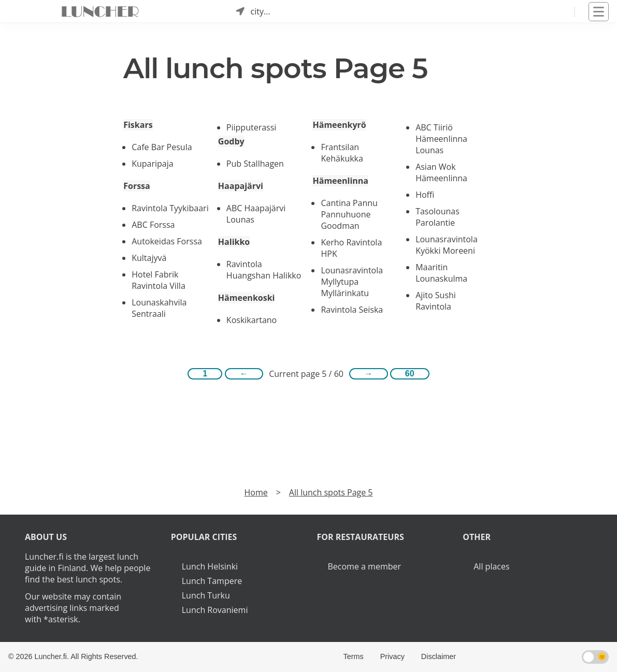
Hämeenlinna (340, 181)
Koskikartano (252, 320)
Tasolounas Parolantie (437, 217)
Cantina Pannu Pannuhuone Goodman (349, 214)
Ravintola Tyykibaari (170, 208)
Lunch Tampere (212, 581)
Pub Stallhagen (255, 164)
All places (491, 566)
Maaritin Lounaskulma (441, 273)
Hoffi (425, 195)
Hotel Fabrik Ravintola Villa (159, 280)
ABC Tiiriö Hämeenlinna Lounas (441, 139)
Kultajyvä (149, 258)
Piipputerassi (252, 127)
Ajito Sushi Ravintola (436, 301)
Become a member (365, 566)
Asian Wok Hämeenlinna (441, 172)
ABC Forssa (153, 225)
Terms (353, 656)
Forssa (137, 186)
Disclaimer (439, 656)
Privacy (392, 656)
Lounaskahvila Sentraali (159, 308)
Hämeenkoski (247, 298)
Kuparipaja (152, 164)
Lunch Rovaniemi (215, 610)
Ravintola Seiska (352, 310)
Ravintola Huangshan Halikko (264, 270)
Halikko (234, 242)
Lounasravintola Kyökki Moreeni (447, 245)
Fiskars (138, 125)
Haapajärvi (241, 186)
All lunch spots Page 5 (331, 492)
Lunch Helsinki (210, 566)
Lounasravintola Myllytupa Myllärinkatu (352, 282)
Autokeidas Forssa (167, 241)
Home (256, 492)
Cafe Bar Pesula (162, 147)
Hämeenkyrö (339, 125)
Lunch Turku (206, 595)
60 (410, 374)
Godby (231, 141)
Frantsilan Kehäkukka (342, 153)
